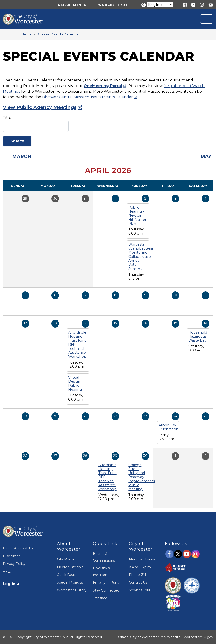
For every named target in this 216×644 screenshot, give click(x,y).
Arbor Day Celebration (168, 427)
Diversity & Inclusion (102, 572)
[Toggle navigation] (207, 19)
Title (7, 118)
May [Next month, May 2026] (206, 156)
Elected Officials (70, 567)
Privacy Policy (14, 564)
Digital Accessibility (18, 548)
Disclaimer (11, 556)
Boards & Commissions (104, 557)
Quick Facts (66, 575)
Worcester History (72, 590)
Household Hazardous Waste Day (198, 337)
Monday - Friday (142, 559)
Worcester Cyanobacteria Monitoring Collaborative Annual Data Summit (141, 257)
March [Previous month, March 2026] (22, 156)
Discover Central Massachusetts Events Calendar (87, 97)
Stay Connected (106, 590)
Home (27, 34)
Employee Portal (107, 583)
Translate (100, 598)
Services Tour (140, 590)
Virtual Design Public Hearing (75, 383)
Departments (72, 5)
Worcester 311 (114, 5)
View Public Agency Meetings (40, 107)
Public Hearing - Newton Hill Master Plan (137, 215)
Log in (9, 584)
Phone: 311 (137, 575)
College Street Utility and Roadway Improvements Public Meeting (142, 477)
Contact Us (138, 582)
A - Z (7, 571)
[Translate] (160, 5)
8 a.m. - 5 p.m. (140, 567)
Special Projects (70, 582)
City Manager (68, 559)
